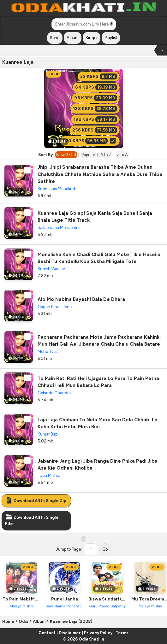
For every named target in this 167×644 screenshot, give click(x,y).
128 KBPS (95, 109)
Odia (24, 621)
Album (39, 621)
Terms (122, 633)
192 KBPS (95, 119)
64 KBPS (96, 87)
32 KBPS (99, 76)
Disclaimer (70, 633)
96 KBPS (95, 98)
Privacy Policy (98, 633)
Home (8, 621)
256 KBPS (95, 130)
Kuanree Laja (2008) (71, 621)
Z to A (122, 155)
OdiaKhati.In (91, 639)
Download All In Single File (32, 521)
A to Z (106, 155)
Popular (88, 155)
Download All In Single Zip (36, 501)
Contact (47, 633)
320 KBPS (90, 141)
